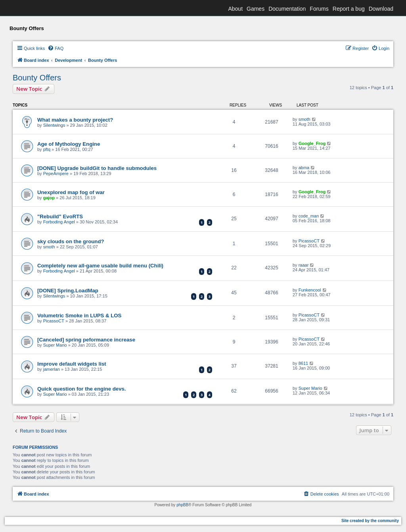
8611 (303, 363)
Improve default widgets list (72, 364)
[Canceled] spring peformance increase (86, 340)
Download (381, 9)
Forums (319, 9)
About (235, 9)
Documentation (287, 9)
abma (304, 168)
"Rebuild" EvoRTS (60, 216)
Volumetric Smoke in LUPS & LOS (79, 316)
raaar (304, 265)
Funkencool (310, 290)
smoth (304, 119)
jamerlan (52, 369)
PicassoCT (309, 241)
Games (256, 9)
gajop (49, 198)
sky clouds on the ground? (71, 241)
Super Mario (55, 345)
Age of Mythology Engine (69, 144)
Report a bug (349, 9)
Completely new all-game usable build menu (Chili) (100, 266)
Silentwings (54, 125)
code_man (309, 216)
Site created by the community (370, 521)
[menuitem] (56, 48)
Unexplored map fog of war (71, 192)
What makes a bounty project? (75, 120)
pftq (47, 149)
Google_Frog (312, 143)
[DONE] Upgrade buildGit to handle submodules (97, 168)
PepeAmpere (56, 174)
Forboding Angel (59, 222)
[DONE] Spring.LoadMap (68, 291)
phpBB (182, 505)
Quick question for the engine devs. (82, 389)
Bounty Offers (37, 78)
